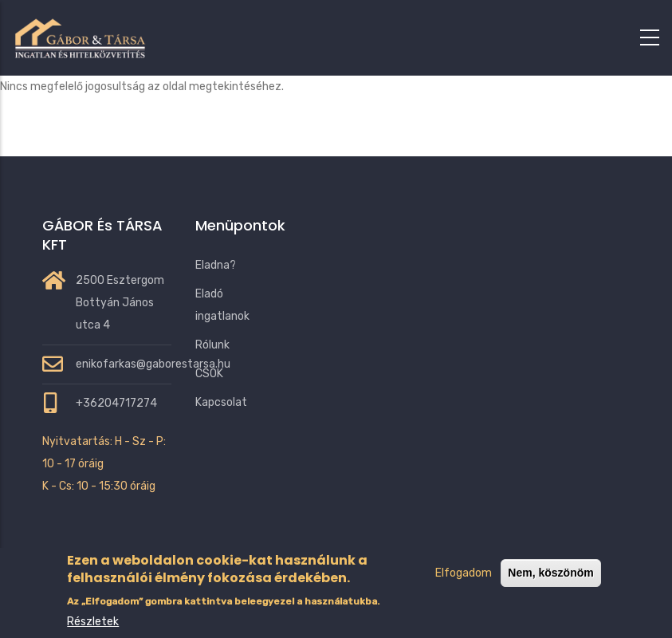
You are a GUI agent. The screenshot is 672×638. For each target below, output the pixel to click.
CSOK (209, 374)
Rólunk (212, 345)
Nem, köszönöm (550, 588)
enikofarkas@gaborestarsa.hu (153, 364)
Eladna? (216, 265)
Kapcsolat (221, 402)
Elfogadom (464, 588)
